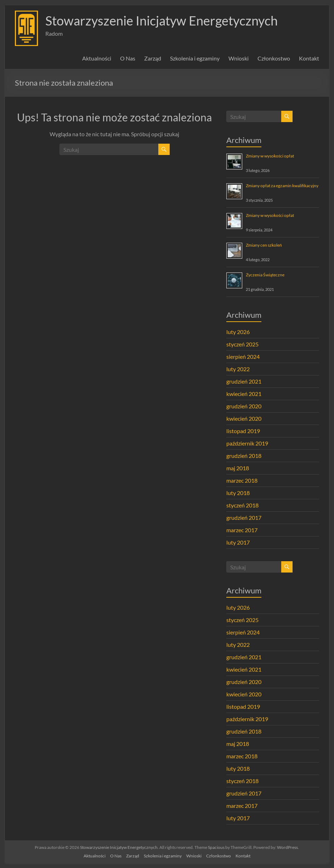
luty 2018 (238, 493)
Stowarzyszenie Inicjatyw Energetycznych (162, 21)
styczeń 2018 (242, 505)
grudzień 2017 (244, 518)
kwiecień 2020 (244, 418)
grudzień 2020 (244, 406)
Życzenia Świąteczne (265, 275)
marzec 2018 (242, 480)
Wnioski (239, 58)
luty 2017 (238, 542)
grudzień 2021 (244, 381)
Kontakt (309, 58)
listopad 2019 (243, 431)
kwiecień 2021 (244, 394)
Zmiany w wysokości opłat (270, 156)
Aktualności (97, 58)
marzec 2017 (242, 530)
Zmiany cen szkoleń (264, 245)
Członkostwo (274, 58)
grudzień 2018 (244, 456)
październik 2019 (247, 443)
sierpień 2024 (243, 357)
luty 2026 (238, 332)
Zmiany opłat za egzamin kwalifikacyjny (282, 186)
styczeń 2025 (242, 344)
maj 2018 (238, 468)
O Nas (128, 58)
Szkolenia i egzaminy (195, 58)
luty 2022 (238, 369)
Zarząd (153, 58)
